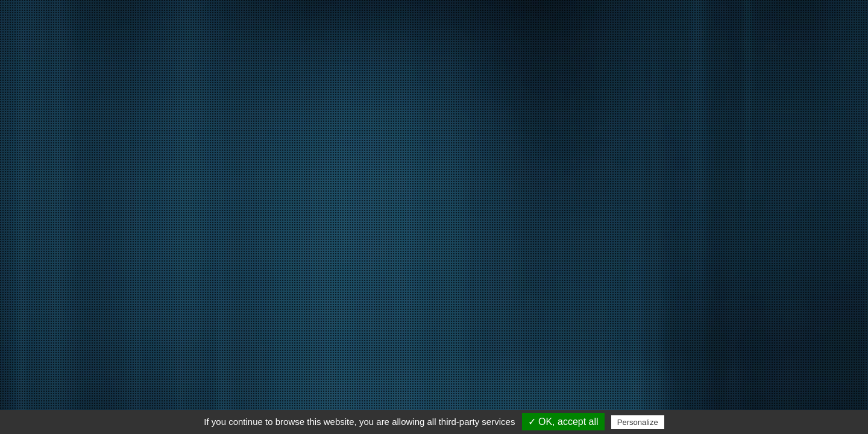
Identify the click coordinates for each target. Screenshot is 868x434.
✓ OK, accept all (563, 422)
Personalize (638, 422)
